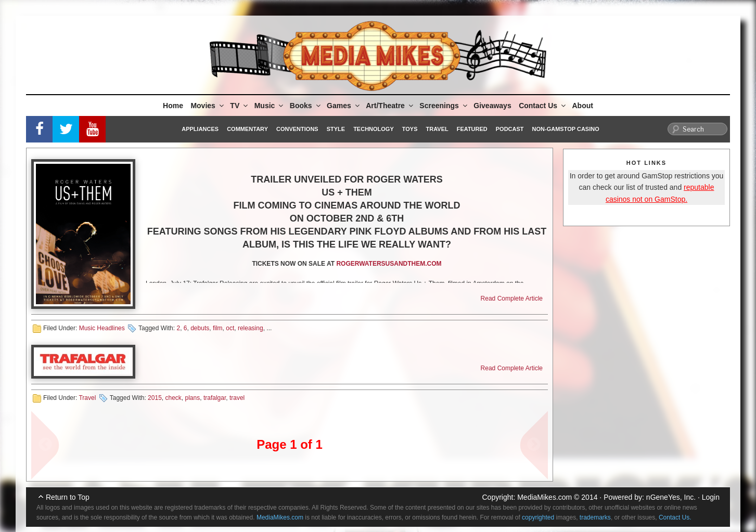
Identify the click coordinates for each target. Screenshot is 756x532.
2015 (155, 398)
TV (240, 106)
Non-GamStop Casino (566, 129)
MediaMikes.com (544, 497)
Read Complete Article (512, 299)
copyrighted (538, 517)
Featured (472, 129)
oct (230, 328)
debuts (200, 328)
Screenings (444, 106)
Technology (374, 129)
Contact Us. (675, 517)
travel (237, 398)
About (583, 106)
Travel (437, 129)
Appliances (200, 129)
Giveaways (492, 106)
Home (173, 106)
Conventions (297, 129)
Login (711, 497)
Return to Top (68, 497)
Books (306, 106)
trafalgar (215, 398)
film (218, 328)
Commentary (247, 129)
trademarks (595, 517)
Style (336, 129)
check (173, 398)
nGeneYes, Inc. (671, 497)
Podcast (510, 129)
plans (193, 398)
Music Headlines (102, 328)
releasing (251, 328)
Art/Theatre (390, 106)
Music (270, 106)
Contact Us (543, 106)
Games (344, 106)
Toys (410, 129)
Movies (208, 106)
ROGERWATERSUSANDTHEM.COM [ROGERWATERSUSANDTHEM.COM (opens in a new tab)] (389, 264)
